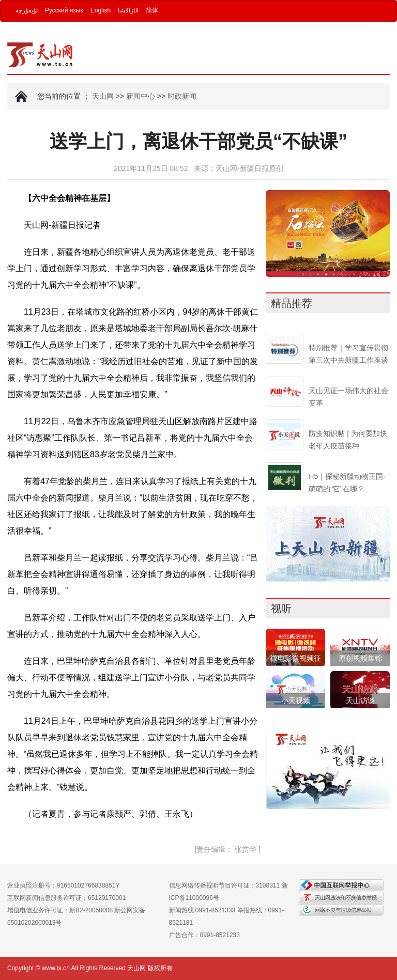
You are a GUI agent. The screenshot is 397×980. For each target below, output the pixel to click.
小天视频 (296, 701)
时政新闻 (182, 96)
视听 (281, 609)
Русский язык (64, 10)
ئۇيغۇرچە (27, 10)
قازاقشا (128, 10)
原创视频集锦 (360, 658)
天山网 (103, 96)
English (101, 10)
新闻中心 (141, 96)
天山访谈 (360, 701)
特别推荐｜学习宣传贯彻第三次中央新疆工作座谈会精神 (348, 360)
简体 (152, 10)
